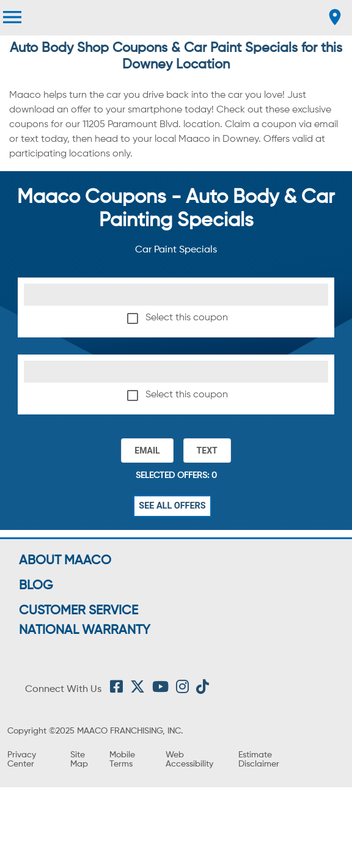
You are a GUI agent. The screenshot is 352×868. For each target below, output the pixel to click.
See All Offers (172, 506)
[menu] (12, 17)
